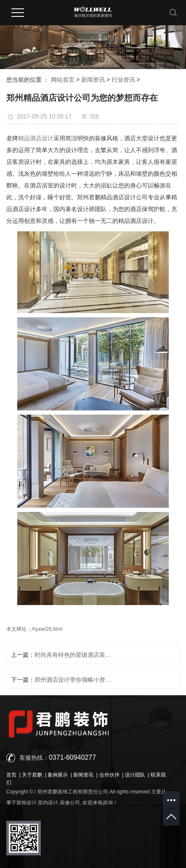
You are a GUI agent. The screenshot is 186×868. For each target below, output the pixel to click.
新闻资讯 (93, 80)
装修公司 (70, 803)
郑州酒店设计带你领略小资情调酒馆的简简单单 (76, 680)
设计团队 (135, 775)
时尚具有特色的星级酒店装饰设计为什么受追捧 (76, 655)
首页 (11, 775)
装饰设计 (27, 803)
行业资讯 (123, 80)
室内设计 (48, 803)
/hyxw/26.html (47, 629)
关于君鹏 (32, 775)
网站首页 (63, 80)
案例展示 (58, 775)
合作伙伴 (109, 775)
